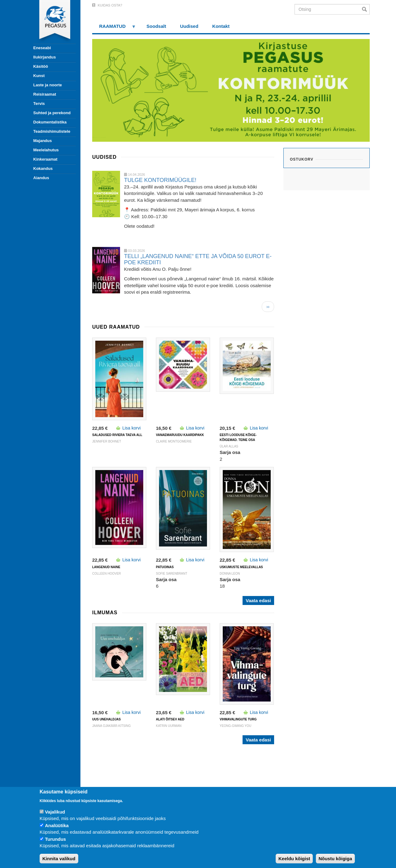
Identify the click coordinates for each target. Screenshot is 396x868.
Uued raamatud (116, 327)
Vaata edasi (258, 600)
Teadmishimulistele (52, 131)
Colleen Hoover (107, 574)
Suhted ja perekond (52, 113)
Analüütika (57, 825)
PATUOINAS (165, 567)
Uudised (189, 26)
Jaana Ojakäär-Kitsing (111, 726)
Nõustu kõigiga (335, 859)
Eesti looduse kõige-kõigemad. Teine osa (238, 437)
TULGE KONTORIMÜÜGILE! (160, 180)
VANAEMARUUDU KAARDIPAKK (180, 435)
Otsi (366, 9)
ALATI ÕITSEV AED (170, 719)
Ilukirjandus (45, 57)
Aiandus (41, 178)
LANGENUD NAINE (106, 567)
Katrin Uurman (169, 726)
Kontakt (221, 26)
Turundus (55, 839)
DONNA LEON (230, 574)
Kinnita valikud (59, 859)
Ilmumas (105, 613)
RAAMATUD (114, 28)
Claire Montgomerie (174, 441)
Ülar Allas (229, 446)
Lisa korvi (131, 428)
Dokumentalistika (50, 122)
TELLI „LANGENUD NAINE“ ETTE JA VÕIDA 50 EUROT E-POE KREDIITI (198, 259)
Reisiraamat (45, 94)
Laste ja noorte (48, 85)
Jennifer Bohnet (107, 441)
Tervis (39, 104)
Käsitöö (41, 66)
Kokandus (43, 168)
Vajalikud (55, 812)
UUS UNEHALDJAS (106, 719)
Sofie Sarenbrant (172, 574)
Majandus (43, 141)
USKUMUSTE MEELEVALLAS (241, 567)
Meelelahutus (46, 150)
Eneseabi (42, 48)
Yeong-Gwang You (235, 726)
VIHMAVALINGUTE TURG (238, 719)
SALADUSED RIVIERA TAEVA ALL (117, 435)
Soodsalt (156, 26)
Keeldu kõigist (294, 859)
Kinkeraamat (45, 159)
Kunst (39, 76)
